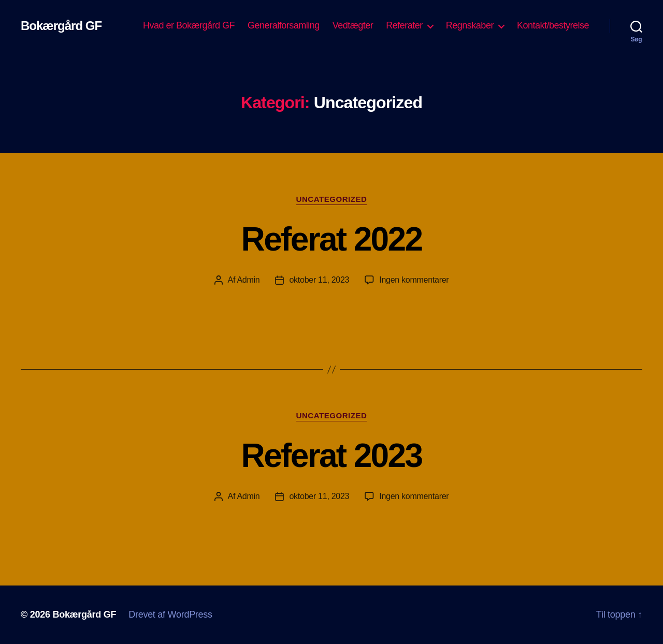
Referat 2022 (332, 239)
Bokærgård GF (61, 26)
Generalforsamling (284, 25)
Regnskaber (470, 25)
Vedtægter (353, 25)
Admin (248, 280)
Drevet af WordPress (170, 614)
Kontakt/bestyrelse (553, 25)
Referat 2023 (332, 456)
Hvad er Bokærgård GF (189, 25)
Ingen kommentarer (414, 280)
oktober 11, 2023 (319, 280)
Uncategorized (332, 199)
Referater (404, 25)
